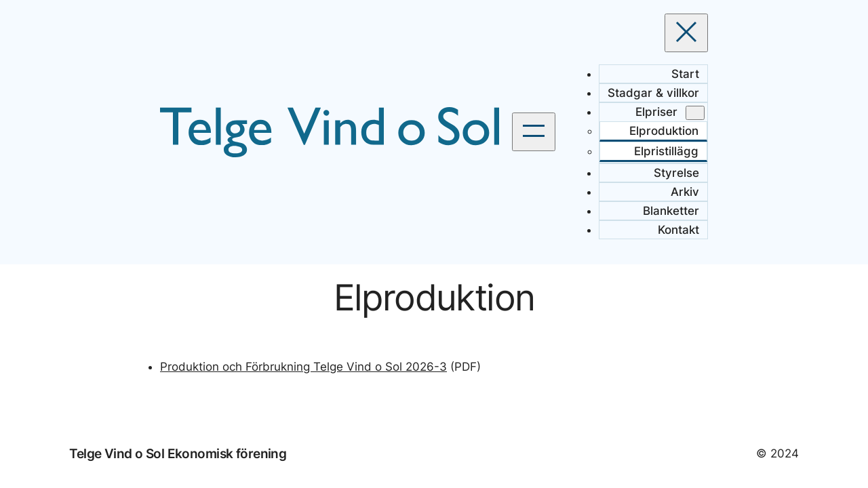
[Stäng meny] (686, 33)
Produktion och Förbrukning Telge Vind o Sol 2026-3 (303, 367)
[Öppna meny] (534, 132)
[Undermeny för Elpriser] (695, 113)
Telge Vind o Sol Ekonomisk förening (178, 453)
